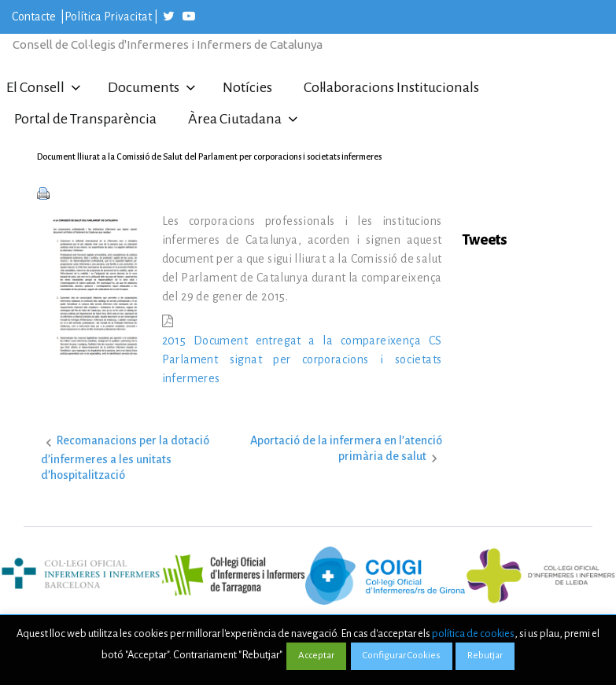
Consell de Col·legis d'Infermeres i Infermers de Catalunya (168, 44)
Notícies (247, 87)
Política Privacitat (108, 17)
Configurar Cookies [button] (402, 656)
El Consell (35, 87)
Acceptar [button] (316, 656)
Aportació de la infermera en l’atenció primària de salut (346, 448)
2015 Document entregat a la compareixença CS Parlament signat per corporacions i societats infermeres (302, 359)
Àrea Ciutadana (235, 119)
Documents (144, 87)
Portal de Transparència (85, 119)
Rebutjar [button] (485, 656)
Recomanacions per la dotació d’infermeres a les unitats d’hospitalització (125, 457)
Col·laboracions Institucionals (391, 87)
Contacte (35, 17)
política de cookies (473, 633)
